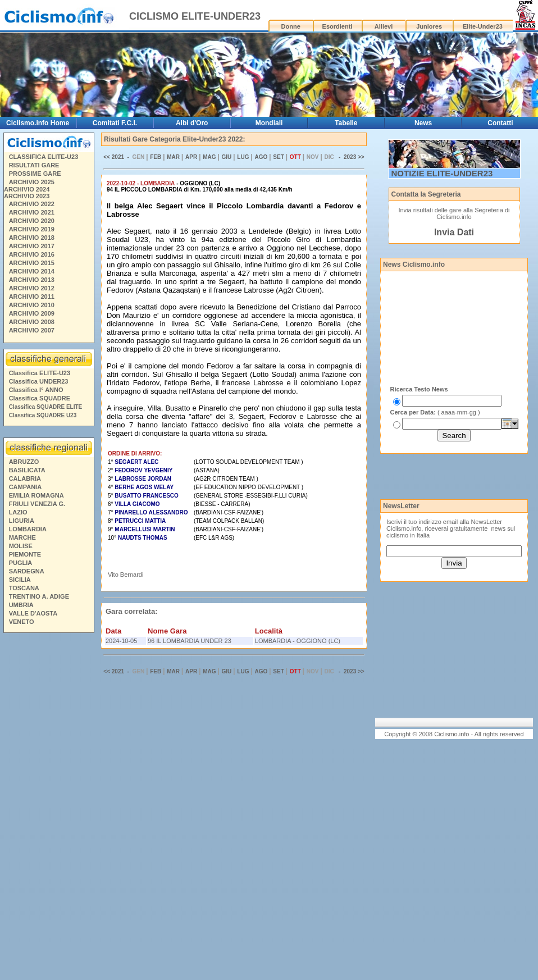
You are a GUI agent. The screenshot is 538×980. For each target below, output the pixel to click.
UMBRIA (21, 605)
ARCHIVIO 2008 (32, 322)
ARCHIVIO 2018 (32, 238)
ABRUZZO (24, 462)
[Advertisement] (48, 808)
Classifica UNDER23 (39, 381)
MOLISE (21, 546)
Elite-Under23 (483, 26)
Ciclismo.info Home (38, 123)
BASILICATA (27, 470)
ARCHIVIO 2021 (32, 212)
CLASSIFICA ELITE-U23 (44, 157)
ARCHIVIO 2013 (32, 280)
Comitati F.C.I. (115, 123)
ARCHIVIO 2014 (32, 271)
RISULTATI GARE (34, 165)
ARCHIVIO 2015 (32, 263)
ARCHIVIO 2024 (27, 189)
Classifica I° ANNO (36, 390)
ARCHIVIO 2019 (32, 229)
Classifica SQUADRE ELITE (46, 407)
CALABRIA (25, 478)
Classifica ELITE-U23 (40, 373)
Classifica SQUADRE (40, 398)
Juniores (429, 26)
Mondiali (269, 123)
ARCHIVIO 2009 (32, 313)
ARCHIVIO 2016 (32, 254)
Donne (291, 26)
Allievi (384, 26)
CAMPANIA (25, 487)
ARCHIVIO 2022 (32, 204)
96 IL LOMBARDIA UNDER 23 (190, 641)
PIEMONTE (25, 554)
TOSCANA (24, 588)
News (423, 123)
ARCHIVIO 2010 (32, 305)
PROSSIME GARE (35, 174)
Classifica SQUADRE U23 (43, 415)
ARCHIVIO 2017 (32, 246)
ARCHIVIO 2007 (32, 330)
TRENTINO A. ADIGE (39, 596)
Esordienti (338, 26)
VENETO (22, 622)
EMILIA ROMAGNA (37, 495)
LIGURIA (22, 521)
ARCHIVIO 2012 (32, 288)
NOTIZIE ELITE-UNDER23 (442, 173)
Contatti (500, 123)
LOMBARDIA (28, 529)
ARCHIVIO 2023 (27, 196)
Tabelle (346, 123)
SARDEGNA (27, 571)
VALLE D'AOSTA (33, 613)
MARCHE (22, 537)
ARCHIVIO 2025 (32, 182)
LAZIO (18, 512)
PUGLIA (21, 563)
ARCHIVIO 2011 (32, 297)
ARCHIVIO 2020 (32, 221)
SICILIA (20, 580)
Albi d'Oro (192, 123)
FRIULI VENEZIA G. (37, 504)
